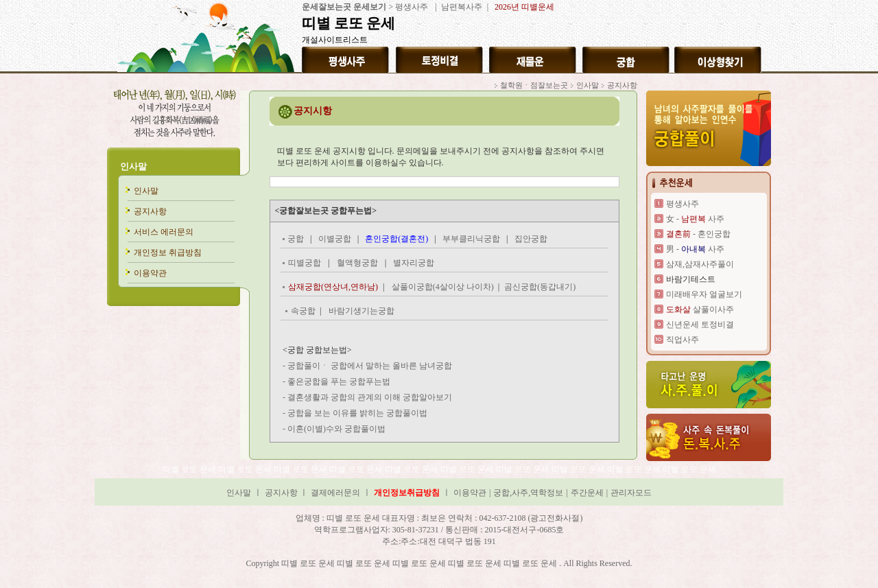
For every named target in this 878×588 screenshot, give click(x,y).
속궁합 (303, 311)
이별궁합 (335, 239)
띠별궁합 (305, 263)
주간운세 (587, 493)
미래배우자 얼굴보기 (704, 294)
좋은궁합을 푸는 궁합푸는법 (339, 381)
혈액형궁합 (357, 263)
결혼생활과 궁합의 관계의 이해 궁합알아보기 (370, 397)
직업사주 (683, 340)
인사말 (133, 166)
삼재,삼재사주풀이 (700, 264)
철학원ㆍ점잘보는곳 (534, 85)
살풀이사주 (700, 309)
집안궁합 (531, 239)
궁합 (296, 239)
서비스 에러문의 (164, 232)
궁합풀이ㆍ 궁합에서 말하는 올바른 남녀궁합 (370, 366)
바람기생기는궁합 (361, 311)
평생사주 (412, 7)
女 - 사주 (695, 219)
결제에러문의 (335, 493)
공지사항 (150, 211)
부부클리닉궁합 (471, 239)
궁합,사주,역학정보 (528, 493)
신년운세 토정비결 (700, 325)
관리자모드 (631, 493)
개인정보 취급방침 (168, 252)
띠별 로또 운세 (190, 469)
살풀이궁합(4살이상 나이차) (444, 287)
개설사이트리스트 (335, 40)
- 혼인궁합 (698, 234)
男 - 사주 (695, 249)
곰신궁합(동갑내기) (540, 287)
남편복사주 (461, 7)
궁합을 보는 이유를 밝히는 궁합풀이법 (357, 413)
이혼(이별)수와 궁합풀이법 (336, 429)
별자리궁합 (414, 263)
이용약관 (150, 273)
